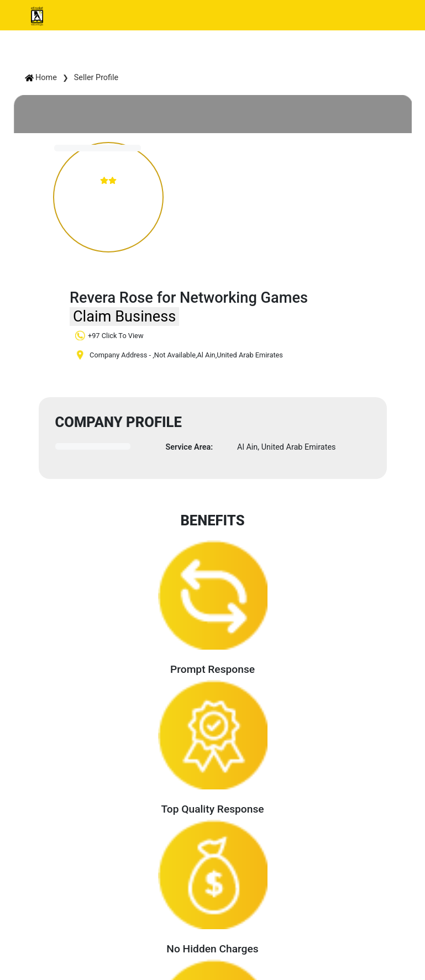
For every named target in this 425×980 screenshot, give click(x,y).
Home (41, 78)
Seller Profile (96, 78)
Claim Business (124, 317)
